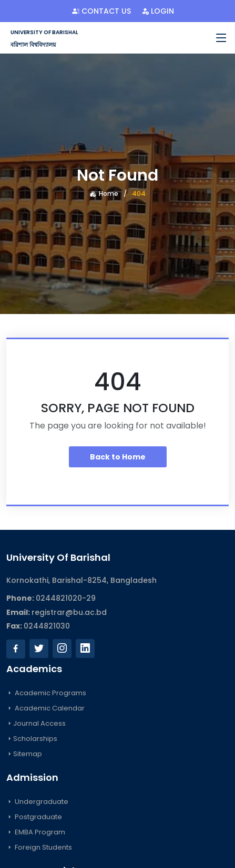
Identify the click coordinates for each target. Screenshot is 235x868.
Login (158, 11)
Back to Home (118, 457)
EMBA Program (36, 832)
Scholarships (32, 739)
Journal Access (36, 723)
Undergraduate (37, 802)
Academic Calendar (45, 708)
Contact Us (101, 11)
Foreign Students (39, 847)
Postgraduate (34, 817)
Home (104, 194)
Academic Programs (46, 693)
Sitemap (24, 754)
